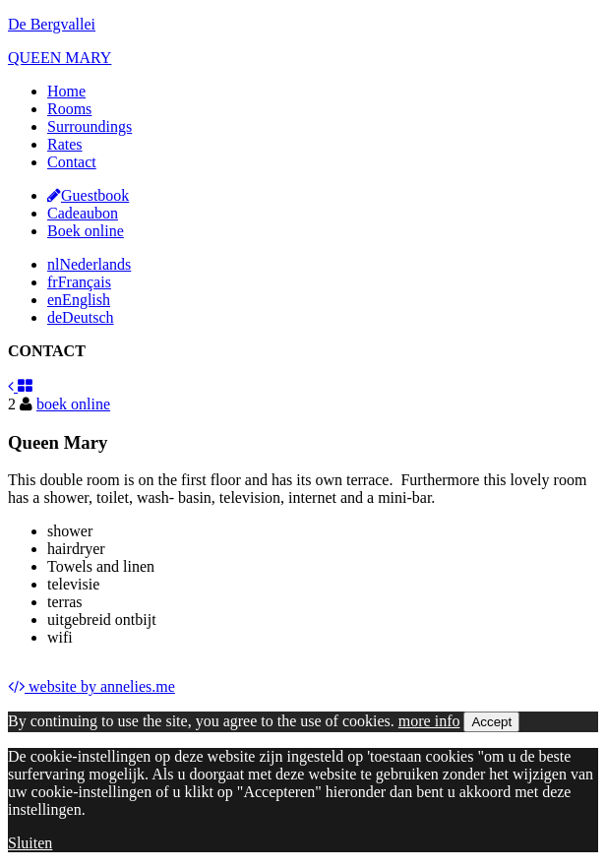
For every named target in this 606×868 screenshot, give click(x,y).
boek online (73, 404)
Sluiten (30, 843)
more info (429, 721)
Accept (491, 722)
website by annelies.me (91, 686)
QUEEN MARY (60, 58)
